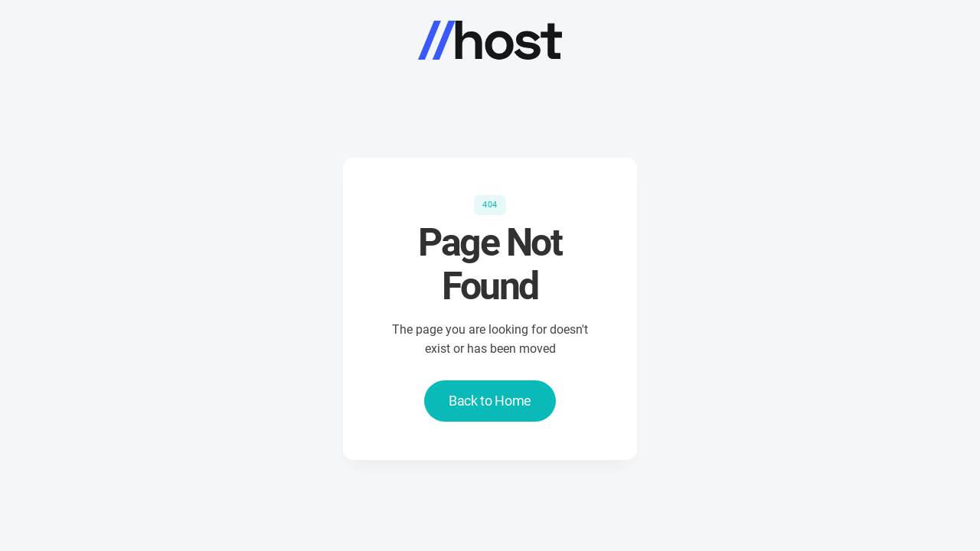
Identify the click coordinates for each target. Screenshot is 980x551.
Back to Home (490, 401)
